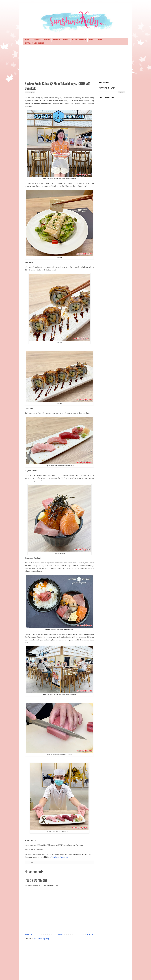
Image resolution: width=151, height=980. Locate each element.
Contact (100, 40)
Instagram (64, 857)
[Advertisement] (75, 63)
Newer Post (29, 934)
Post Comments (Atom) (41, 939)
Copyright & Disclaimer (34, 43)
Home (27, 40)
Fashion (56, 40)
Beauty (47, 40)
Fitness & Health (79, 40)
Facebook (55, 857)
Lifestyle (37, 40)
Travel (66, 40)
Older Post (90, 934)
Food (91, 40)
